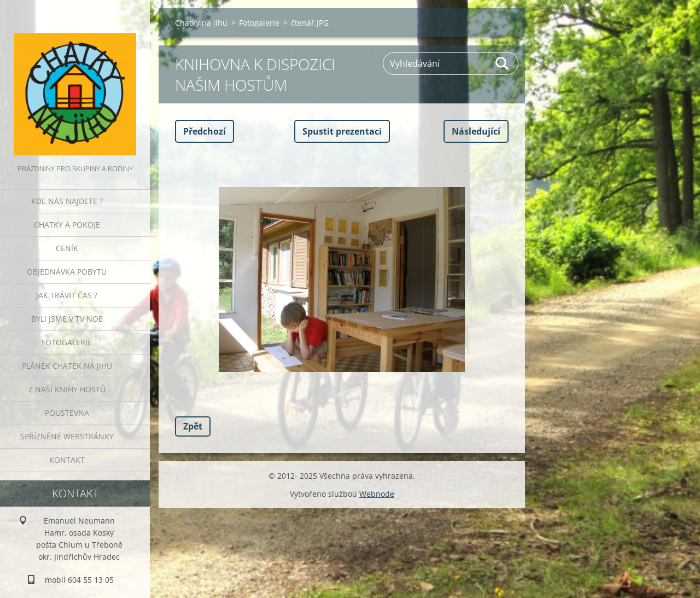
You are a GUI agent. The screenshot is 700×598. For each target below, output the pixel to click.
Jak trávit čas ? (67, 295)
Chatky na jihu (201, 23)
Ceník (67, 248)
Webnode (377, 494)
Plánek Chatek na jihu (67, 366)
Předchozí (205, 131)
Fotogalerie (67, 342)
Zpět (193, 426)
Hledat (503, 63)
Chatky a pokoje (67, 225)
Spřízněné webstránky (67, 436)
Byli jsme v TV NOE (67, 319)
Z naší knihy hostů (67, 389)
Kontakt (67, 460)
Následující (476, 131)
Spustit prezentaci (342, 131)
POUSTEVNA (67, 413)
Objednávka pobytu (67, 272)
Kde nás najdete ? (67, 201)
